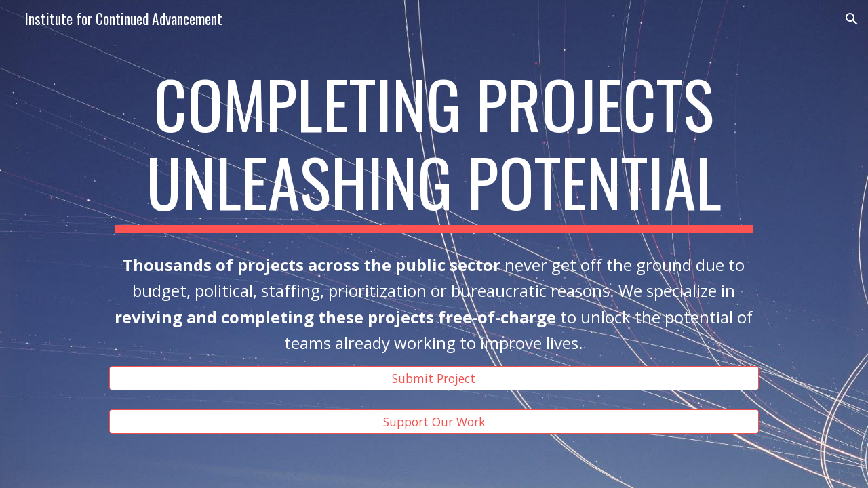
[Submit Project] (434, 378)
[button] (852, 19)
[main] (434, 148)
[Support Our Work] (434, 422)
